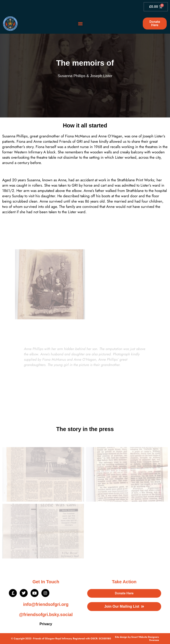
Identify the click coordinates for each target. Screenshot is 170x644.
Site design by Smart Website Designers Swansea (137, 638)
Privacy (46, 624)
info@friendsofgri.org (46, 604)
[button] (80, 24)
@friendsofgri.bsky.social (46, 615)
